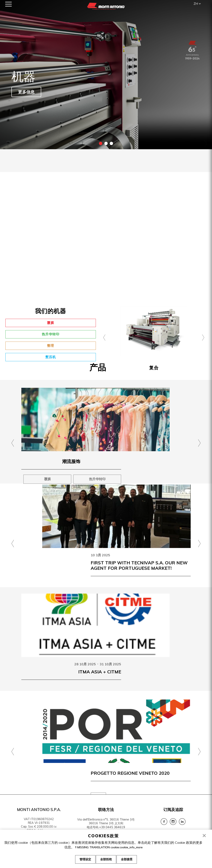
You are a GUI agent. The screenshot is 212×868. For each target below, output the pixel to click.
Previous (7, 143)
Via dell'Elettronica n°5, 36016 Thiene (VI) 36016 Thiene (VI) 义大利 (106, 821)
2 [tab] (106, 143)
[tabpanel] (106, 75)
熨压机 (51, 357)
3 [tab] (111, 143)
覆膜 (51, 323)
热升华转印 (51, 334)
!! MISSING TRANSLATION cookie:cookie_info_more (109, 848)
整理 (51, 346)
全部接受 (129, 860)
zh (196, 4)
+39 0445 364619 (112, 827)
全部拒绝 (106, 860)
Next (205, 143)
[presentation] (104, 335)
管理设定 (83, 860)
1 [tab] (101, 143)
